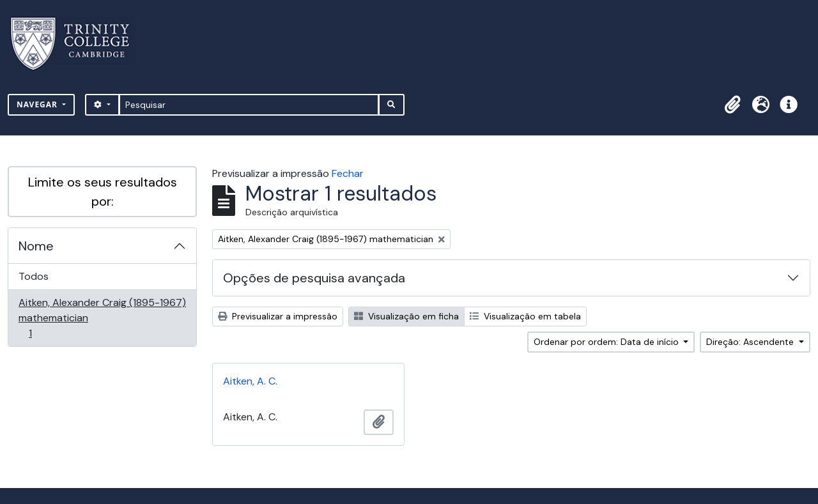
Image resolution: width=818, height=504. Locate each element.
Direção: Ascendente (751, 342)
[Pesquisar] (249, 105)
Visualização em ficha (406, 316)
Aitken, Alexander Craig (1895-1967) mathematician (102, 318)
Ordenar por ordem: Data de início (607, 342)
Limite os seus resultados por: (103, 192)
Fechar (348, 173)
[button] (732, 105)
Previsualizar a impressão (278, 316)
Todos (34, 276)
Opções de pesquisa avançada (314, 278)
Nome (36, 246)
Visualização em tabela (525, 316)
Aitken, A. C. (250, 381)
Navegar (38, 104)
